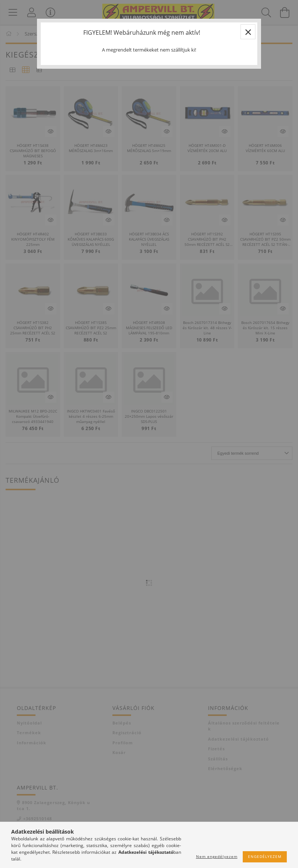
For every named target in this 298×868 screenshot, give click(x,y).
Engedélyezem (265, 856)
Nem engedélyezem (217, 856)
